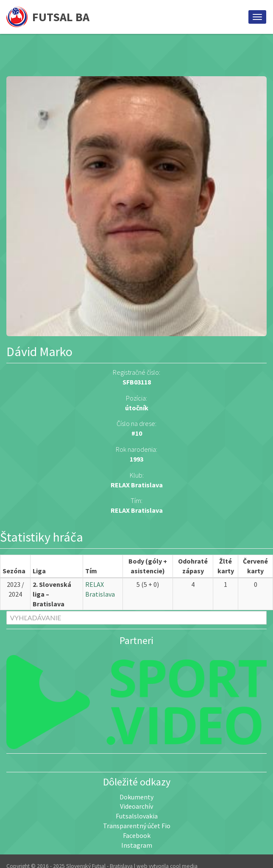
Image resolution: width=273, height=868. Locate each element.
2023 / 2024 (15, 589)
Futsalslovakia (137, 816)
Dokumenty (136, 797)
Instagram (137, 845)
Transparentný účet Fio (137, 826)
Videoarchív (136, 806)
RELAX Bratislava (137, 510)
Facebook (137, 835)
